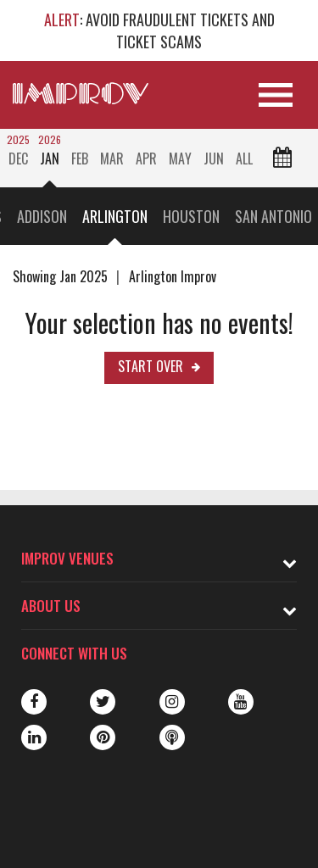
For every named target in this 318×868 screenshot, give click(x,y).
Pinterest (103, 737)
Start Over (151, 366)
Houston (191, 216)
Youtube (241, 702)
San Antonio (273, 216)
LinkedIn (34, 737)
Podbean (172, 737)
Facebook (34, 702)
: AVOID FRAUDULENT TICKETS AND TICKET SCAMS (159, 31)
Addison (42, 216)
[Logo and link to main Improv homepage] (81, 93)
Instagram (172, 702)
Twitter (103, 702)
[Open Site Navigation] (276, 95)
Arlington (115, 216)
